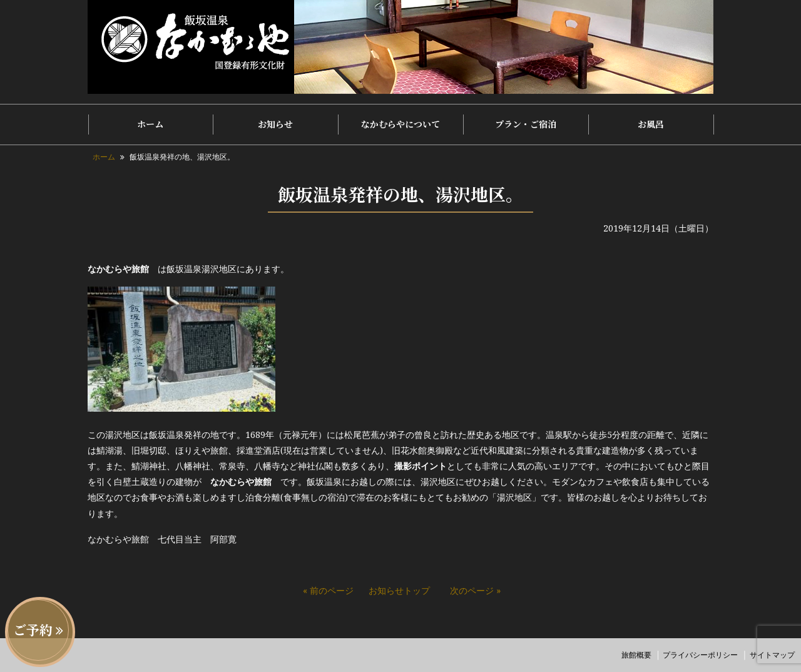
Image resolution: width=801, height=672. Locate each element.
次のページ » (475, 590)
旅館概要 (636, 655)
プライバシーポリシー (700, 655)
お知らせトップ (399, 590)
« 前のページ (328, 590)
